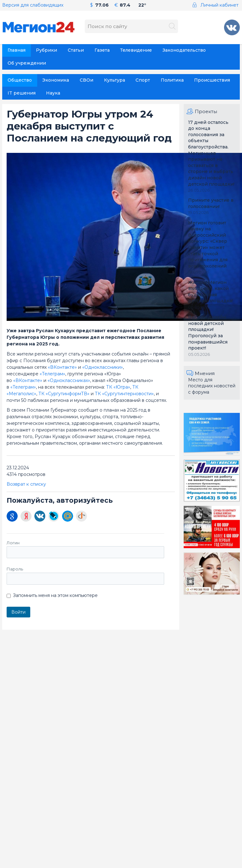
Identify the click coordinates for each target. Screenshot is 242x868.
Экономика (56, 80)
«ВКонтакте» (63, 367)
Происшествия (212, 80)
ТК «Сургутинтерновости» (124, 394)
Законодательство (184, 50)
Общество (20, 80)
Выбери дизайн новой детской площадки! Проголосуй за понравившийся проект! (208, 333)
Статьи (76, 50)
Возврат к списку (26, 484)
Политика (172, 80)
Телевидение (136, 50)
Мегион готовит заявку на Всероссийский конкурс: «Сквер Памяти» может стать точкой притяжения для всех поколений (208, 244)
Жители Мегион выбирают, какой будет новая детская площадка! (210, 292)
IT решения (22, 93)
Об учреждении (27, 63)
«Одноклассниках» (69, 380)
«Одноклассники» (103, 367)
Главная (17, 50)
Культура (115, 80)
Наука (53, 93)
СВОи (86, 80)
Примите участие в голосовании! (211, 203)
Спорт (143, 80)
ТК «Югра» (118, 387)
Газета (102, 50)
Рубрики (46, 50)
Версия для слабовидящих (33, 5)
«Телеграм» (52, 374)
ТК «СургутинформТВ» (64, 394)
